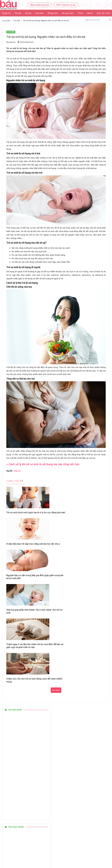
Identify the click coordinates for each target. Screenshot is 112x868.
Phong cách (53, 13)
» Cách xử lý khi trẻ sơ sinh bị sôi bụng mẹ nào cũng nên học (43, 464)
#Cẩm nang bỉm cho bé (66, 5)
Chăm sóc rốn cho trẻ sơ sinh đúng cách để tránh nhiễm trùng (89, 554)
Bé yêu (28, 13)
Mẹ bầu (18, 13)
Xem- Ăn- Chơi (103, 13)
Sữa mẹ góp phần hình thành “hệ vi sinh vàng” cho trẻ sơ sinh (21, 554)
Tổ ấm (80, 13)
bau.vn (17, 471)
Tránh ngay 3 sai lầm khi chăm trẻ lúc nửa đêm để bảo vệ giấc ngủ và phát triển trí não (56, 554)
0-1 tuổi (11, 32)
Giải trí (90, 13)
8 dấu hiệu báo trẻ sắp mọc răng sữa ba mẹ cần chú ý (54, 514)
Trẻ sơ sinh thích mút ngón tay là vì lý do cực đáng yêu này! (22, 514)
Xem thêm (56, 566)
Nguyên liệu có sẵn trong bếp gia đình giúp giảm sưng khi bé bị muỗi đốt (90, 515)
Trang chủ (6, 13)
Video (5, 20)
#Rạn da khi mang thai (40, 5)
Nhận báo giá (103, 858)
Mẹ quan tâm (68, 13)
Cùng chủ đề (15, 481)
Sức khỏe (39, 13)
